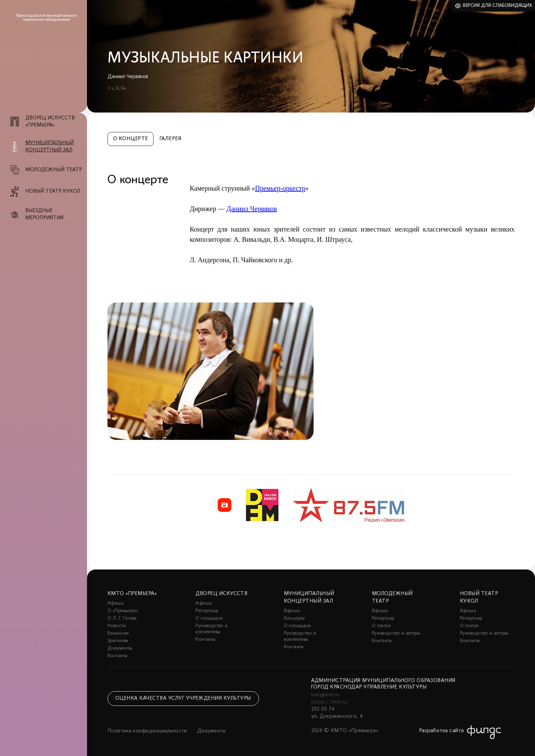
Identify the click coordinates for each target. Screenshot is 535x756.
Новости (117, 626)
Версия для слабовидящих (498, 6)
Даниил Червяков (251, 209)
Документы (120, 648)
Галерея (170, 139)
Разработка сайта (442, 731)
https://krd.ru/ (330, 702)
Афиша (115, 603)
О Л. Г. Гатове (122, 618)
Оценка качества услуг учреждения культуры (183, 698)
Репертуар (207, 611)
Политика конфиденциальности (147, 731)
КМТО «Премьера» (132, 594)
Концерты (294, 618)
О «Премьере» (123, 611)
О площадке (209, 618)
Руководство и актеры (396, 633)
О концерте (131, 139)
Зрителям (118, 641)
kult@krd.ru (325, 695)
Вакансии (118, 633)
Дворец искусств (221, 594)
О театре (381, 626)
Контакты (117, 656)
